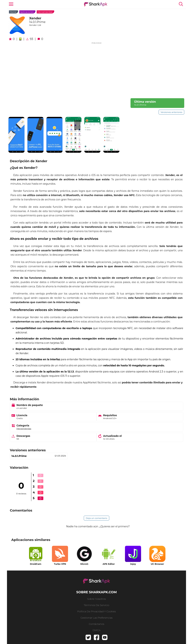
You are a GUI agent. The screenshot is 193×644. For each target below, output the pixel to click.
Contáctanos (96, 624)
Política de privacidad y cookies (96, 611)
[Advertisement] (96, 70)
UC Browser (157, 564)
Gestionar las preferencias (97, 618)
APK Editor (109, 564)
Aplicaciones (27, 12)
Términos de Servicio (96, 605)
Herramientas (45, 12)
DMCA (96, 630)
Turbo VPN (60, 564)
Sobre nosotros (96, 599)
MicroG (84, 564)
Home (13, 12)
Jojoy (133, 564)
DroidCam (36, 564)
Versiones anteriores (171, 112)
